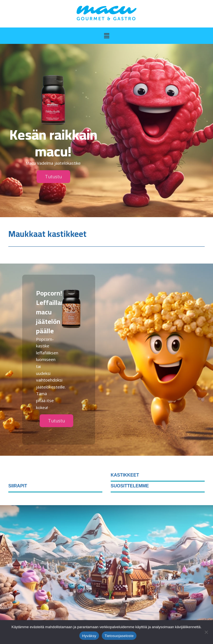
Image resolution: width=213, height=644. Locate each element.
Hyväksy (89, 636)
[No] (206, 632)
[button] (106, 36)
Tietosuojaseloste (119, 636)
